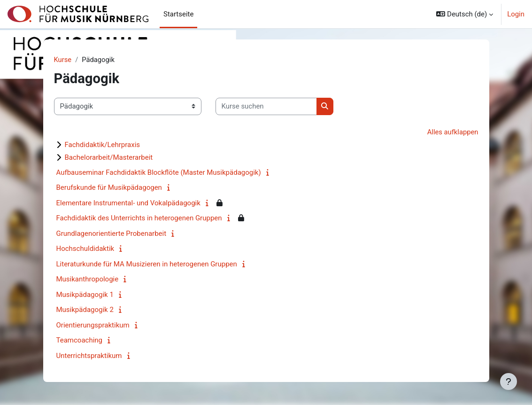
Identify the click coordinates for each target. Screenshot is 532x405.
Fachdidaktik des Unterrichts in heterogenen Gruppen (139, 218)
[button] (465, 14)
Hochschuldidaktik (85, 249)
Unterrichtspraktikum (89, 356)
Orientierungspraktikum (93, 325)
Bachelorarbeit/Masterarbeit (109, 157)
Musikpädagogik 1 (85, 295)
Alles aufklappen (452, 132)
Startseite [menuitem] (178, 14)
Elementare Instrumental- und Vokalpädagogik (128, 203)
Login (516, 14)
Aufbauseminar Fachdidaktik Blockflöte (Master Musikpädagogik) (159, 172)
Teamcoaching (80, 341)
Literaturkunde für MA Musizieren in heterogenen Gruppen (147, 264)
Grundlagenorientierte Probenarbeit (112, 234)
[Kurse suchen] (266, 107)
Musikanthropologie (88, 280)
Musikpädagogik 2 (85, 310)
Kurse (63, 60)
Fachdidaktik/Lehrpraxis (103, 145)
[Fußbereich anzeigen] (509, 382)
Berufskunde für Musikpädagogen (109, 188)
